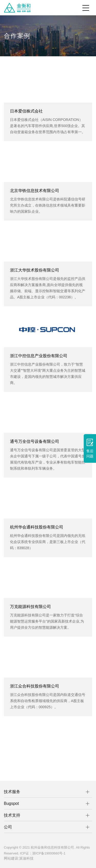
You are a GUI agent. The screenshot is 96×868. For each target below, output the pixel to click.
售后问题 (90, 448)
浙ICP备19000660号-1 (49, 853)
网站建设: (12, 858)
